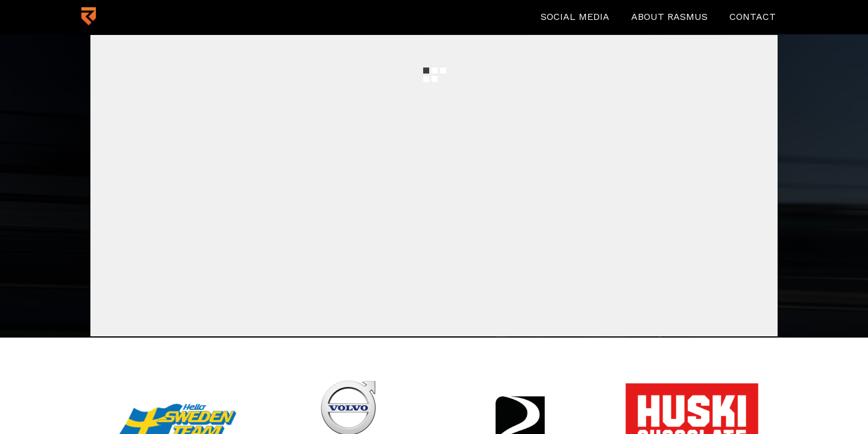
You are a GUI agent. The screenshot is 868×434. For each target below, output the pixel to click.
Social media (575, 17)
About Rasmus (669, 17)
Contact (753, 17)
